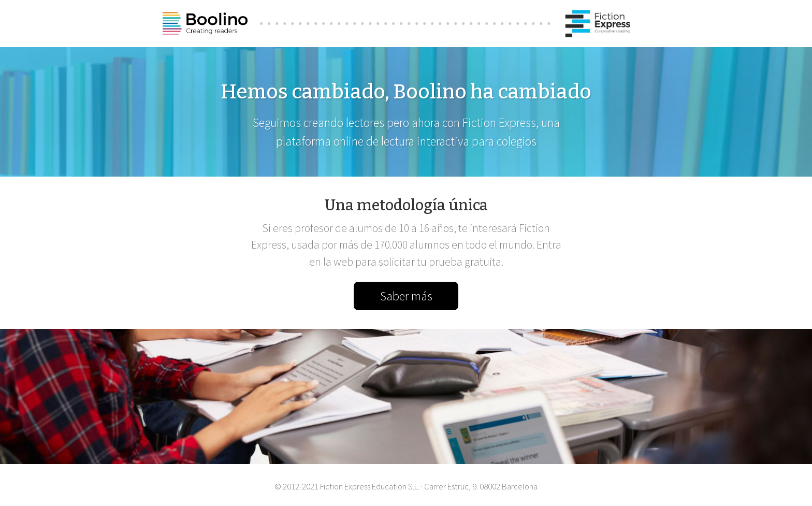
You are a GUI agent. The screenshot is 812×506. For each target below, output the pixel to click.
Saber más (406, 296)
